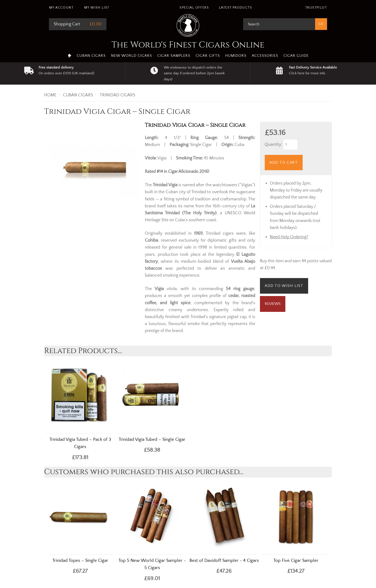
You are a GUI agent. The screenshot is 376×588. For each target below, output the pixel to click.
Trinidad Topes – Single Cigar (80, 561)
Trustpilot (316, 8)
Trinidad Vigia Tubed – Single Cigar (152, 440)
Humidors (236, 56)
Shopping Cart (67, 24)
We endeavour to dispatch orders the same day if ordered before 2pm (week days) (194, 73)
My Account (61, 8)
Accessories (265, 56)
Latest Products (235, 8)
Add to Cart (284, 163)
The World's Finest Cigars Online (188, 45)
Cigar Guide (296, 56)
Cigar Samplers (174, 56)
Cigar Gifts (208, 56)
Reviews (273, 304)
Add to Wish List (284, 286)
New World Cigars (132, 56)
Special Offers (194, 8)
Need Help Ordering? (289, 237)
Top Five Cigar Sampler (296, 561)
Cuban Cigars (91, 56)
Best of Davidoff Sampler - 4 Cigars (224, 561)
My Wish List (97, 8)
